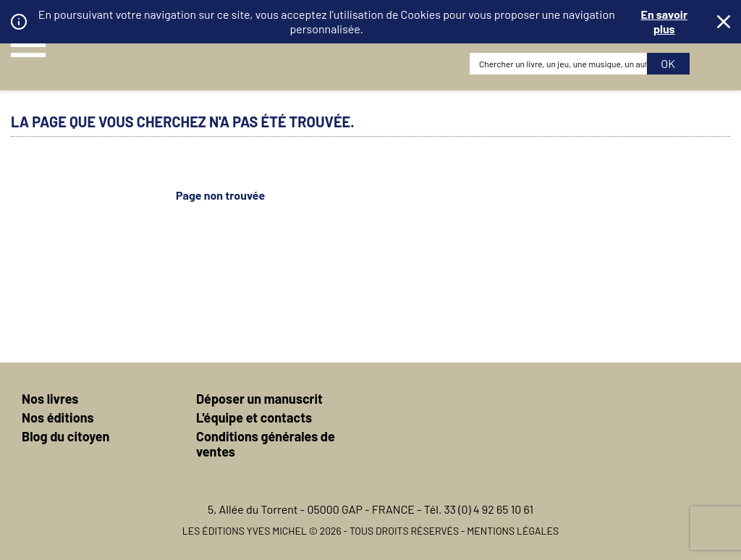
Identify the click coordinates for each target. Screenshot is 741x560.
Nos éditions (58, 417)
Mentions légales (513, 531)
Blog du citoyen (65, 436)
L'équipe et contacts (254, 417)
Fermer (724, 22)
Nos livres (50, 399)
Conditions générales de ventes (266, 444)
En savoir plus (664, 21)
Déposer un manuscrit (259, 399)
